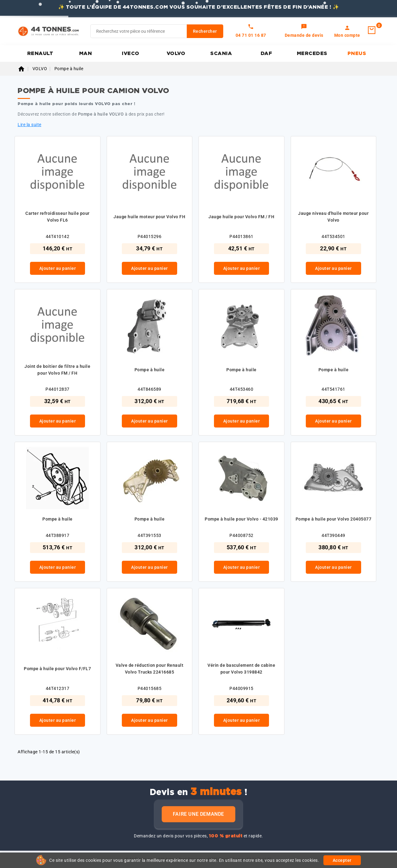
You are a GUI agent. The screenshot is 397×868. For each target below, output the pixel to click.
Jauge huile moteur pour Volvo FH (149, 217)
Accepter (342, 860)
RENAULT (40, 53)
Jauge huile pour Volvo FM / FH (241, 217)
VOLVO (176, 53)
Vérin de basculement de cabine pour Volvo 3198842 (241, 669)
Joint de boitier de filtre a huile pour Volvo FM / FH (57, 370)
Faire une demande (198, 814)
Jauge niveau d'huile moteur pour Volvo (333, 217)
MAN (86, 53)
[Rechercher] (157, 31)
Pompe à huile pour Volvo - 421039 (241, 519)
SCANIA (221, 53)
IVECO (131, 53)
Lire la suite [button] (30, 125)
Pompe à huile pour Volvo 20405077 (334, 519)
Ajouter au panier (58, 268)
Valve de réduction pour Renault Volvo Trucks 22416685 (150, 669)
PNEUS (357, 53)
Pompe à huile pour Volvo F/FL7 (57, 669)
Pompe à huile (150, 370)
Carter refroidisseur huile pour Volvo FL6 (58, 217)
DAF (267, 53)
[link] (304, 31)
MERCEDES (312, 53)
